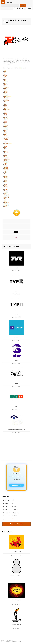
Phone (6, 129)
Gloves (6, 189)
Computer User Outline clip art (16, 576)
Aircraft (6, 138)
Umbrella (6, 188)
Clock (6, 163)
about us (3, 642)
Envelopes (7, 98)
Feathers (6, 187)
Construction (7, 109)
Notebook (6, 137)
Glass (6, 113)
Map (5, 103)
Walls (6, 182)
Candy (6, 136)
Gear (5, 134)
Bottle (6, 149)
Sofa (5, 201)
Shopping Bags (8, 144)
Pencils (6, 151)
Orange (6, 94)
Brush (6, 117)
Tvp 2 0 (17, 291)
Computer (6, 87)
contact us (8, 642)
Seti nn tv (16, 407)
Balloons (6, 99)
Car (5, 81)
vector (9, 2)
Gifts (5, 77)
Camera (6, 119)
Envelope (6, 204)
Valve (6, 185)
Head (6, 90)
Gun (5, 200)
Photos (6, 176)
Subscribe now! (16, 485)
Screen (6, 178)
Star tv (16, 360)
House (6, 89)
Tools (5, 133)
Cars (5, 102)
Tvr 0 (16, 268)
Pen (5, 130)
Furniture (6, 192)
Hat (5, 124)
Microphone (7, 162)
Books (6, 95)
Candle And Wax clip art (16, 624)
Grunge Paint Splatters (17, 552)
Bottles (6, 128)
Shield (6, 120)
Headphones (7, 159)
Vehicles (6, 125)
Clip (5, 70)
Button (6, 82)
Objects (20, 68)
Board (6, 157)
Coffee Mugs (7, 170)
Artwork (6, 140)
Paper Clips (7, 203)
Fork (5, 199)
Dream (6, 104)
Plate (5, 141)
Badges (6, 92)
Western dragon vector (17, 600)
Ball (5, 74)
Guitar (6, 127)
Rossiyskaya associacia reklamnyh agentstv (17, 430)
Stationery (7, 100)
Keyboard (6, 158)
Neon (6, 175)
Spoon (6, 183)
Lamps (6, 191)
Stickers (6, 73)
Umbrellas (7, 153)
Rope (6, 184)
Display (6, 116)
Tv (5, 142)
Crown (6, 85)
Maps (6, 146)
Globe (6, 121)
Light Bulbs (7, 179)
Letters (6, 78)
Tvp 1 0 (16, 314)
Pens (5, 132)
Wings (6, 75)
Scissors (6, 145)
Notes (6, 106)
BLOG (29, 8)
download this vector (16, 524)
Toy (5, 165)
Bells (5, 108)
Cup (5, 148)
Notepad (6, 161)
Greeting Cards (8, 96)
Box (5, 79)
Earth (6, 83)
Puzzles (6, 167)
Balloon (6, 174)
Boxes (6, 91)
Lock (5, 150)
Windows (6, 168)
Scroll (6, 115)
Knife (5, 180)
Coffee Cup (7, 197)
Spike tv (16, 383)
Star (5, 86)
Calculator (7, 195)
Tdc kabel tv (17, 337)
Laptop (6, 171)
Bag (5, 154)
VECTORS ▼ (18, 8)
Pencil (6, 112)
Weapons (6, 205)
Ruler (6, 155)
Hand (6, 123)
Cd (5, 111)
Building (6, 107)
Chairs (6, 166)
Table (6, 172)
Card (5, 72)
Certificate (7, 196)
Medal (6, 206)
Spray (6, 193)
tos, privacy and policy (16, 642)
